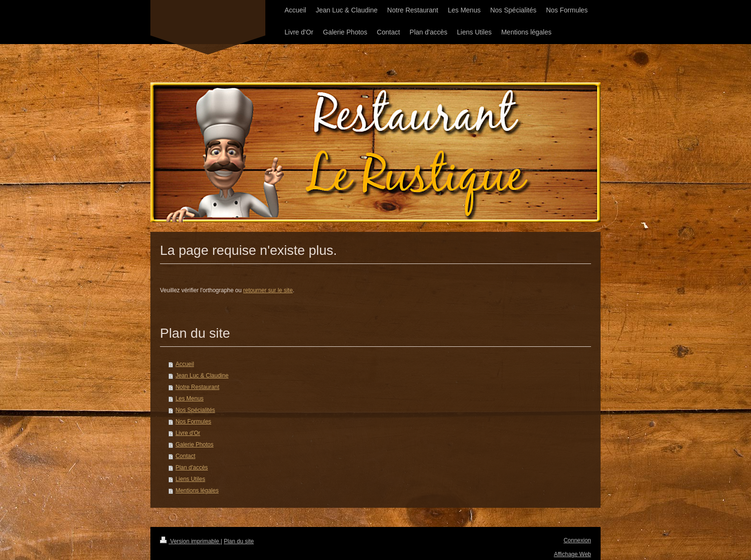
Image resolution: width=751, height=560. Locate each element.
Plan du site (239, 541)
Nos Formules (193, 422)
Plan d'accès (192, 468)
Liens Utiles (190, 479)
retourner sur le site (268, 290)
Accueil (185, 364)
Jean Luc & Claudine (202, 376)
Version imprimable (190, 541)
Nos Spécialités (195, 410)
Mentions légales (197, 491)
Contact (185, 456)
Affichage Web (572, 554)
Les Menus (189, 399)
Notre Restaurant (197, 387)
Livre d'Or (188, 433)
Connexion (577, 540)
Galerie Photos (194, 445)
